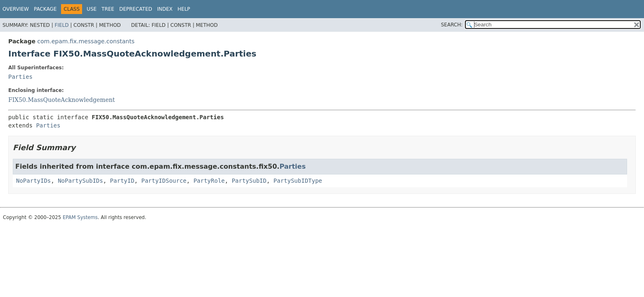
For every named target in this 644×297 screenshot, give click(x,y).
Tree (108, 9)
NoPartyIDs (33, 181)
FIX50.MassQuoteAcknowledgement (61, 100)
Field (61, 25)
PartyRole (209, 181)
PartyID (122, 181)
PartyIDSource (164, 181)
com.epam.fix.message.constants (86, 41)
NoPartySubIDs (80, 181)
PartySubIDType (298, 181)
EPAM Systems (80, 217)
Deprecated (136, 9)
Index (165, 9)
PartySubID (249, 181)
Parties (20, 77)
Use (92, 9)
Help (184, 9)
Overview (16, 9)
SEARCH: (452, 25)
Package (45, 9)
